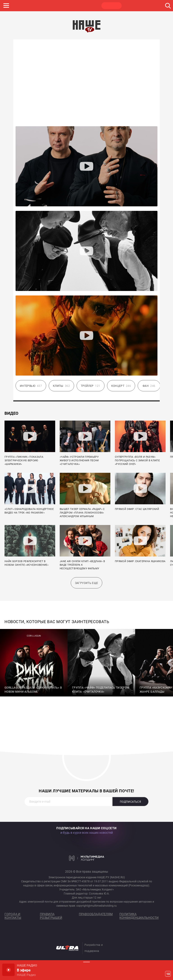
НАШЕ (26, 6)
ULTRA (90, 6)
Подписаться (130, 802)
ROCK (47, 6)
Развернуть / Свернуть (86, 962)
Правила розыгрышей (51, 916)
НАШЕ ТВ (112, 6)
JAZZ (69, 6)
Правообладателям (96, 914)
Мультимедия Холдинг (87, 858)
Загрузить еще (87, 583)
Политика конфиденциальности (139, 916)
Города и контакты (13, 916)
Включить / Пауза (8, 970)
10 (168, 974)
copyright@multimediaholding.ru (97, 906)
